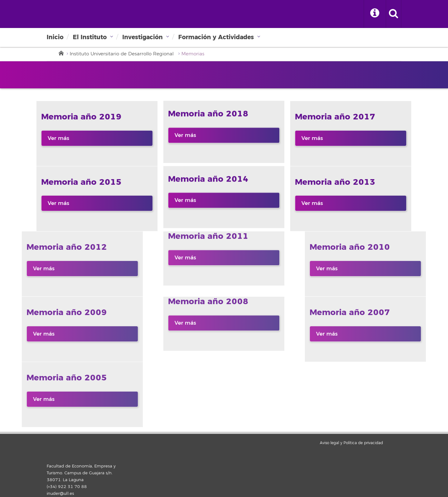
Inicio (55, 37)
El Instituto (90, 37)
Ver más (28, 138)
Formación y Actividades (216, 37)
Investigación (142, 37)
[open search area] (394, 14)
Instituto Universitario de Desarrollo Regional (122, 54)
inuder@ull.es (60, 494)
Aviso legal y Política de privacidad (351, 443)
